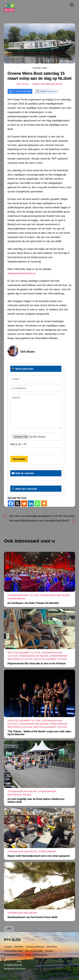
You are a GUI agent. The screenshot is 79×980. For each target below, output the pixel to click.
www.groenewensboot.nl (21, 273)
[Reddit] (24, 503)
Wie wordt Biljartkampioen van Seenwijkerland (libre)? (39, 520)
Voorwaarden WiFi (13, 951)
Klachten (19, 947)
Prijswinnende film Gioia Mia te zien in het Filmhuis (37, 663)
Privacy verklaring (35, 947)
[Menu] (72, 5)
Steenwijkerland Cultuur (23, 595)
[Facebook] (11, 503)
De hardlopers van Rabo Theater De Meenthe (33, 603)
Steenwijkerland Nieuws (51, 84)
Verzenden (19, 459)
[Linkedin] (31, 503)
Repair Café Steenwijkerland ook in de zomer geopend (39, 856)
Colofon (8, 947)
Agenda (36, 84)
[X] (17, 503)
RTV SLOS (11, 961)
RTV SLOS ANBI (34, 951)
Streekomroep (16, 599)
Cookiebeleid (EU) (13, 955)
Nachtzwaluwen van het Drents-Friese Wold (32, 917)
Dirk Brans (23, 84)
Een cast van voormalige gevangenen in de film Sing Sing (42, 516)
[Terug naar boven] (9, 929)
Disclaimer (52, 947)
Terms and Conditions (36, 955)
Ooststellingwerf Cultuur (24, 653)
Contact (49, 951)
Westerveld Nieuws (19, 795)
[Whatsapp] (37, 503)
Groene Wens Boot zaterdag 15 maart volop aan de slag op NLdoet (39, 76)
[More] (44, 503)
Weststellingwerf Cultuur (50, 659)
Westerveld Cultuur (20, 659)
